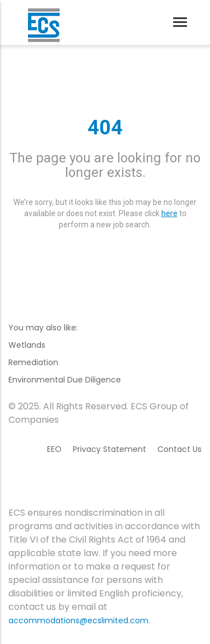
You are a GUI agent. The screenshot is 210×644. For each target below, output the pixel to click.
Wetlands (27, 345)
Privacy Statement (109, 449)
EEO (54, 449)
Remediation (33, 362)
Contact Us (179, 449)
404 (105, 128)
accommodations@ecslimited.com (78, 620)
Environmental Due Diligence (65, 380)
